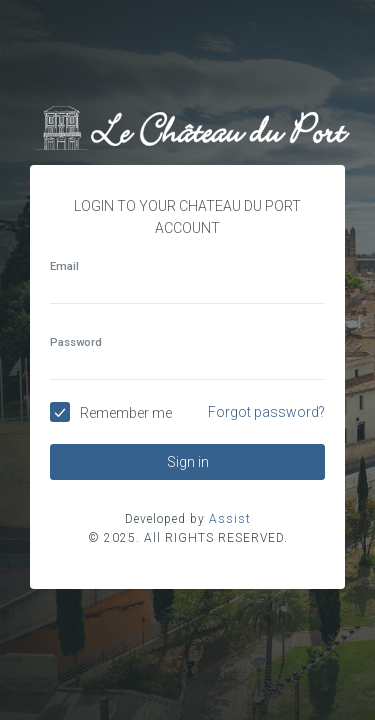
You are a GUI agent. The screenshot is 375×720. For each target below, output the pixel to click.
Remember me (126, 413)
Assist (230, 519)
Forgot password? (266, 412)
